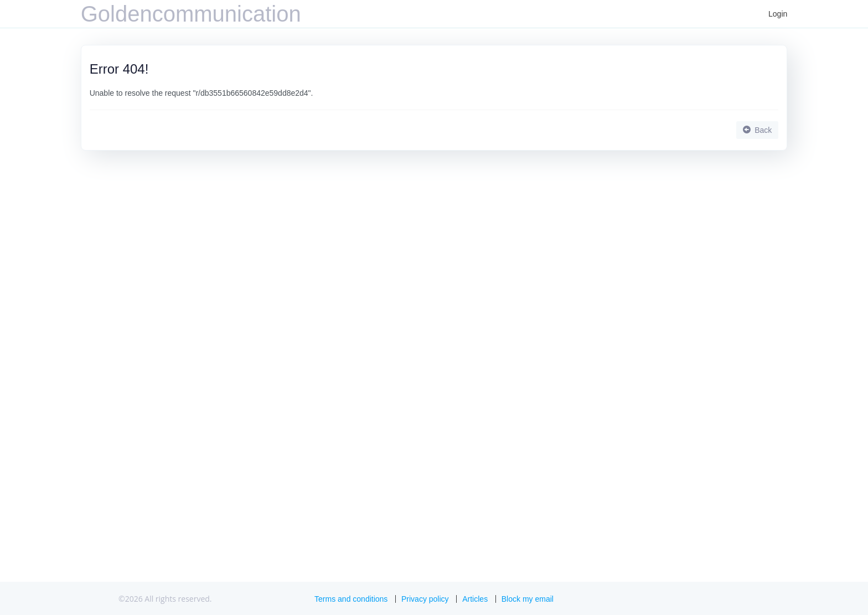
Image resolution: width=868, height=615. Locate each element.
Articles (475, 599)
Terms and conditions (351, 599)
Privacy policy (425, 599)
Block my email (528, 599)
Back (757, 130)
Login (778, 14)
